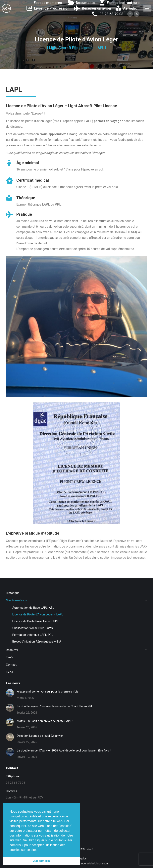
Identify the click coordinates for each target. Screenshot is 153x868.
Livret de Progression (48, 8)
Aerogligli (127, 8)
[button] (38, 850)
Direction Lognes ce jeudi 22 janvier (40, 736)
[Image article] (10, 693)
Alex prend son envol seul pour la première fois (48, 692)
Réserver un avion (92, 8)
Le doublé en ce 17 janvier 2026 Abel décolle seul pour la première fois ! (64, 750)
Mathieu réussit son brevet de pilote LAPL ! (45, 721)
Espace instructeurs (119, 3)
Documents (81, 3)
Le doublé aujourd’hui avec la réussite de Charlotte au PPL (55, 706)
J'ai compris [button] (41, 861)
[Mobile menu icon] (147, 8)
